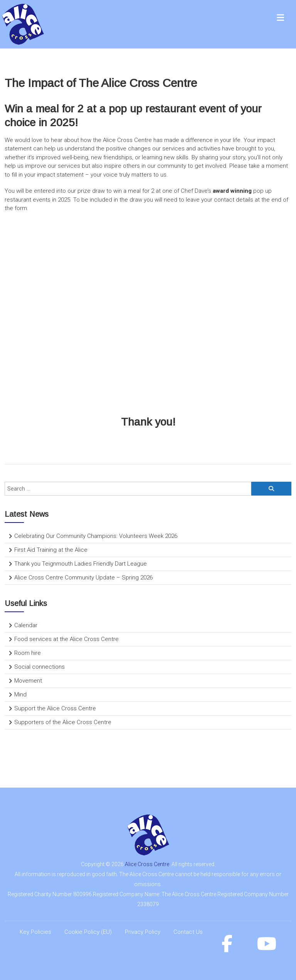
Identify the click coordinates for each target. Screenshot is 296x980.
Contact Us (188, 932)
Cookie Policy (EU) (88, 932)
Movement (28, 681)
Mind (20, 695)
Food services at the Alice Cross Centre (66, 639)
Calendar (26, 625)
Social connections (40, 667)
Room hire (28, 653)
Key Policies (35, 932)
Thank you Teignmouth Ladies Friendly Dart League (81, 564)
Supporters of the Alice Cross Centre (63, 722)
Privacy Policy (143, 932)
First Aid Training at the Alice (51, 550)
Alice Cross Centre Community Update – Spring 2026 (83, 578)
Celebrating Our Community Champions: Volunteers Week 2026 (96, 536)
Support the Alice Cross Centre (55, 708)
